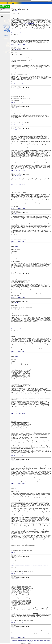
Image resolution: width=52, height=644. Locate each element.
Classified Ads (8, 46)
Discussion (8, 18)
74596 (16, 11)
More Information (7, 39)
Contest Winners (7, 44)
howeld (16, 108)
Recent (9, 19)
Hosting (9, 37)
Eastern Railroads (7, 21)
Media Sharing (8, 33)
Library (9, 41)
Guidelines (8, 31)
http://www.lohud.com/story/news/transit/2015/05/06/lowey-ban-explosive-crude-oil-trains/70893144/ (31, 565)
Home (1, 1)
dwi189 (16, 213)
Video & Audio (8, 34)
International (8, 28)
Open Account (6, 1)
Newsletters (8, 43)
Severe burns (14, 182)
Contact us (8, 50)
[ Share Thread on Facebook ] (18, 641)
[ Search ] (26, 641)
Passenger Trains (7, 22)
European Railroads (7, 27)
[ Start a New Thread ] (32, 641)
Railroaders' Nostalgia (6, 25)
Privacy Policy (8, 52)
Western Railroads (7, 20)
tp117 (16, 130)
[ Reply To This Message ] (16, 32)
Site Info (9, 48)
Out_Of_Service (18, 89)
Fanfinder (9, 42)
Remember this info (5, 15)
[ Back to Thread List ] (41, 641)
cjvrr (16, 189)
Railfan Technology (7, 30)
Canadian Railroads (7, 26)
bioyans (16, 37)
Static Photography (7, 35)
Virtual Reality (8, 45)
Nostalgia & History (7, 24)
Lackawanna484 (18, 49)
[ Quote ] (23, 32)
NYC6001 (17, 418)
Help (10, 1)
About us (9, 49)
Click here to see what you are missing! (5, 6)
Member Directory (7, 38)
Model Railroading (7, 29)
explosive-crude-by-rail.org (29, 23)
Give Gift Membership (6, 51)
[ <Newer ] (47, 641)
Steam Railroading (7, 23)
